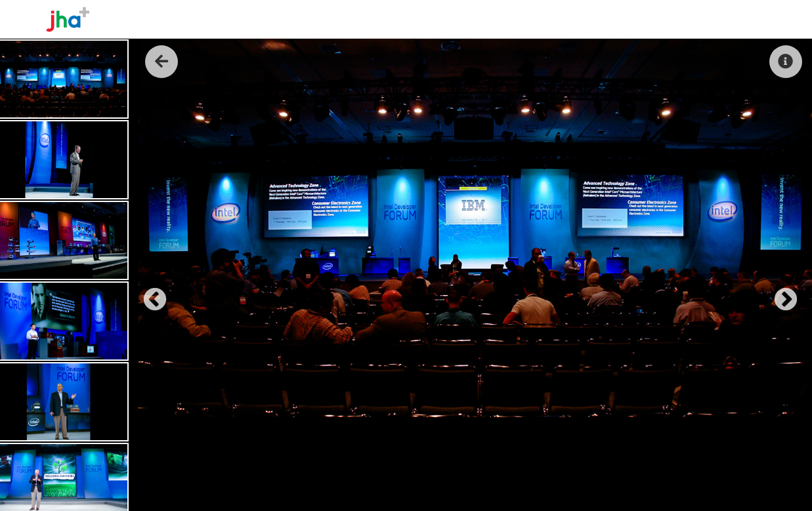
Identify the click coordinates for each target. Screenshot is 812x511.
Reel (695, 19)
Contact (741, 19)
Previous (148, 294)
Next (779, 294)
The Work (647, 19)
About (594, 19)
